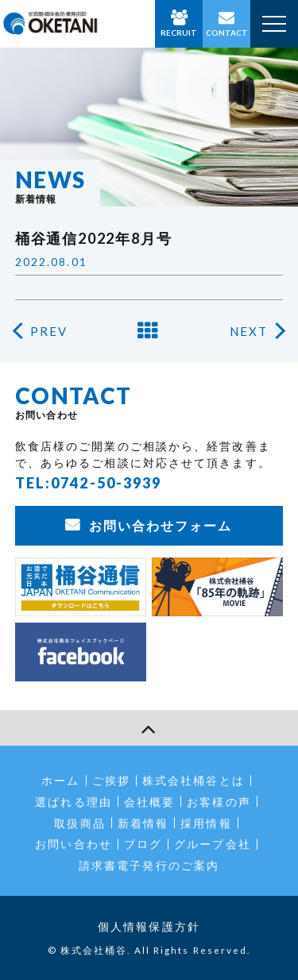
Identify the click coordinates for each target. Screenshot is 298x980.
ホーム (60, 780)
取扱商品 (79, 823)
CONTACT (227, 33)
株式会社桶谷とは (194, 780)
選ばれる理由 (74, 802)
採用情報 (206, 823)
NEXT (249, 331)
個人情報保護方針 (149, 926)
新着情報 (143, 823)
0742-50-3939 (106, 483)
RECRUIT (179, 33)
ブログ (143, 844)
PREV (49, 331)
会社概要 (149, 802)
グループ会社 (213, 844)
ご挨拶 (111, 780)
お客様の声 (219, 802)
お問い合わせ (74, 844)
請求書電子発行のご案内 (149, 865)
